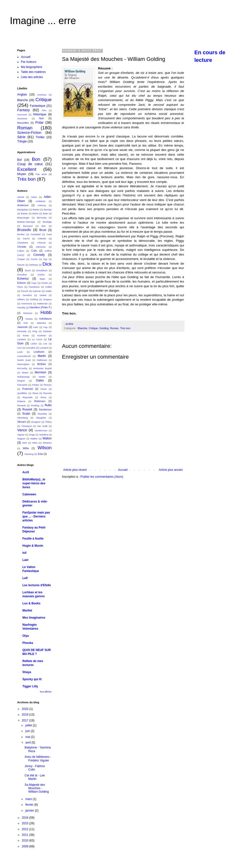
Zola (40, 454)
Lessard (44, 348)
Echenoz (23, 279)
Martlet (27, 610)
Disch (28, 270)
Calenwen (29, 494)
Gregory (47, 299)
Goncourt (22, 115)
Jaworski (22, 327)
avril (28, 743)
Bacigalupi (23, 210)
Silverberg (23, 418)
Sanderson (45, 409)
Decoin (21, 265)
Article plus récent (75, 470)
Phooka (28, 643)
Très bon (125, 328)
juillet (29, 725)
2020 (26, 709)
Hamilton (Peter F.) (41, 307)
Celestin (42, 238)
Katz (36, 327)
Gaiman (37, 291)
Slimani (22, 422)
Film (44, 110)
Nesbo (42, 377)
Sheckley (42, 414)
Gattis (49, 291)
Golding (104, 328)
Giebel (43, 295)
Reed (35, 393)
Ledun (34, 344)
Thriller (40, 137)
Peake (36, 385)
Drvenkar (22, 275)
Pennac (48, 385)
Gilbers (21, 299)
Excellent (27, 169)
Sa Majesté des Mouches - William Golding (37, 788)
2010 (26, 841)
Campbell (36, 234)
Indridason (46, 319)
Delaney (34, 265)
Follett (48, 287)
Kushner (42, 335)
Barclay (48, 210)
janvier (30, 811)
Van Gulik (42, 426)
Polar (39, 122)
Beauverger (23, 218)
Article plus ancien (171, 470)
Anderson (23, 205)
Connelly (39, 255)
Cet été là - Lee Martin (35, 777)
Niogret (21, 381)
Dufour (41, 275)
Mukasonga (23, 377)
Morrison (40, 372)
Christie (22, 247)
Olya (26, 636)
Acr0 (26, 472)
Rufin (48, 405)
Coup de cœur (30, 164)
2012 (26, 829)
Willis (26, 448)
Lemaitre (31, 348)
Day (45, 259)
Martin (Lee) (24, 360)
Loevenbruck (24, 356)
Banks (36, 210)
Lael (25, 560)
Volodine (44, 435)
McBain (42, 364)
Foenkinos (34, 287)
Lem (20, 348)
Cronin (34, 259)
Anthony (42, 205)
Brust (43, 230)
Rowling (35, 405)
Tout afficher (46, 692)
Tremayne (26, 426)
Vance (22, 430)
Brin (44, 226)
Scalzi (26, 414)
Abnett (21, 197)
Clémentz (41, 247)
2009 (26, 846)
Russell (27, 409)
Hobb (46, 312)
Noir (42, 118)
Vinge (32, 435)
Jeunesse (22, 118)
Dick (47, 264)
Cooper (21, 259)
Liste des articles (32, 77)
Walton (47, 438)
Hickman (28, 313)
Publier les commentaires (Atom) (102, 477)
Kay (46, 327)
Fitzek (45, 283)
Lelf (25, 578)
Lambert (22, 339)
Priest (44, 389)
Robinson (40, 401)
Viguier (21, 435)
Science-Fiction (29, 133)
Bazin (35, 213)
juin (28, 731)
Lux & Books (31, 603)
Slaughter (41, 418)
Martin (42, 356)
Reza (43, 397)
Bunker (21, 234)
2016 (26, 818)
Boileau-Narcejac (26, 222)
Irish (26, 323)
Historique (40, 114)
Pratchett (27, 389)
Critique (93, 328)
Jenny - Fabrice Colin (35, 768)
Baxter (24, 213)
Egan (42, 279)
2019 (26, 715)
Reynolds (28, 397)
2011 (26, 835)
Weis (35, 443)
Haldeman (42, 304)
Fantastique (38, 106)
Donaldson (42, 270)
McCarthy (22, 368)
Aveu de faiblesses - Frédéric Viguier (38, 759)
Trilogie (22, 141)
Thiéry (48, 422)
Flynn (20, 287)
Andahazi (41, 201)
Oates (40, 380)
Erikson (22, 283)
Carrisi (26, 238)
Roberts (21, 401)
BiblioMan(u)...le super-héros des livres (34, 483)
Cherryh (41, 243)
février (30, 805)
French (25, 291)
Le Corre (37, 339)
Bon (36, 159)
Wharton (47, 443)
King (35, 331)
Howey (29, 319)
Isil (24, 553)
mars (29, 799)
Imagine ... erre (43, 21)
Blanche (83, 328)
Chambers (23, 243)
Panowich (22, 385)
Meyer (25, 373)
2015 (26, 823)
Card (49, 234)
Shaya (27, 672)
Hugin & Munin (33, 546)
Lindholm (39, 352)
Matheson (42, 360)
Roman (114, 328)
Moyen (22, 174)
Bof (19, 160)
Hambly (21, 307)
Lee (45, 344)
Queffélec (22, 393)
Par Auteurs (29, 62)
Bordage (47, 222)
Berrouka (42, 218)
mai (28, 737)
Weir (25, 443)
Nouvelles (23, 123)
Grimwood (27, 304)
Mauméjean (23, 364)
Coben (21, 251)
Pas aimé (41, 174)
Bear (46, 213)
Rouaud (21, 405)
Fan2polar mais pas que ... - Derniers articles (36, 516)
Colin (34, 251)
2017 (26, 720)
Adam (34, 197)
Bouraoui (28, 226)
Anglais (22, 95)
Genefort (27, 295)
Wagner (21, 439)
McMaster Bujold (42, 368)
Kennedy (22, 331)
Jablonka (41, 323)
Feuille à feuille (33, 539)
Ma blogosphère (31, 67)
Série (21, 137)
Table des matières (33, 72)
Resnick (47, 393)
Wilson (45, 448)
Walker (34, 439)
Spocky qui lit (32, 679)
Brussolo (24, 230)
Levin (20, 352)
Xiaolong (29, 454)
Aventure (42, 95)
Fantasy (23, 110)
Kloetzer (47, 331)
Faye (34, 283)
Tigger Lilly (30, 686)
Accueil (123, 470)
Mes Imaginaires (34, 618)
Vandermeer (41, 430)
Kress (26, 335)
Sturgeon (36, 422)
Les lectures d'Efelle (37, 585)
